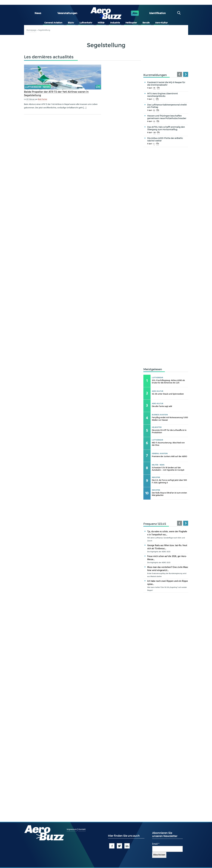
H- (154, 121)
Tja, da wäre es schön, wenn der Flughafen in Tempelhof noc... (167, 533)
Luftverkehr (86, 23)
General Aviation (53, 23)
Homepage (31, 30)
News (38, 13)
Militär (101, 23)
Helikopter (131, 23)
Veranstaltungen (67, 13)
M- (155, 88)
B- (154, 110)
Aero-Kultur (161, 23)
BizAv (71, 23)
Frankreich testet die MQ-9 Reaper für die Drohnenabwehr (166, 84)
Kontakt (82, 829)
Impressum (72, 829)
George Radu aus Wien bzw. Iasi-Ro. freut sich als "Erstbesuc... (167, 547)
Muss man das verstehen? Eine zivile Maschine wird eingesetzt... (168, 569)
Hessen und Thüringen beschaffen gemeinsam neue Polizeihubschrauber (167, 117)
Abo (135, 13)
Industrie (115, 23)
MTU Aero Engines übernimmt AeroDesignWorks (163, 95)
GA (155, 133)
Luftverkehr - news (37, 87)
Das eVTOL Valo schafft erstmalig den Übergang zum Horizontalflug (166, 128)
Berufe (146, 23)
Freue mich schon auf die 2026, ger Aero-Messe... (167, 558)
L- (154, 144)
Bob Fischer (43, 99)
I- (154, 99)
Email (156, 844)
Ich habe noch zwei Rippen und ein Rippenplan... (168, 583)
